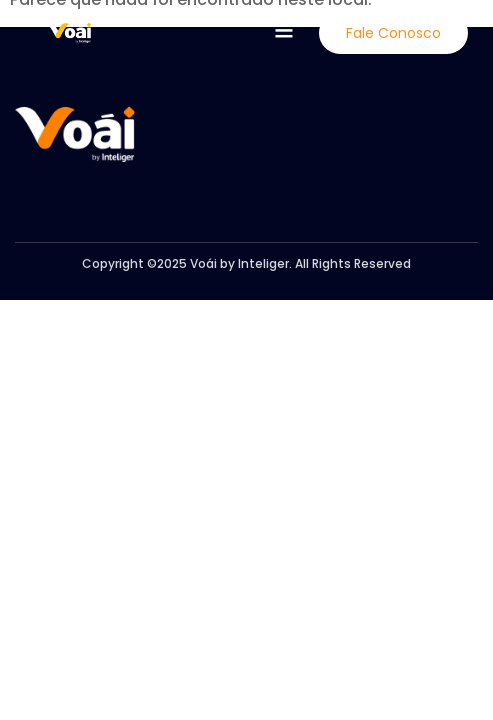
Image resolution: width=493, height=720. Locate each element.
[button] (284, 32)
